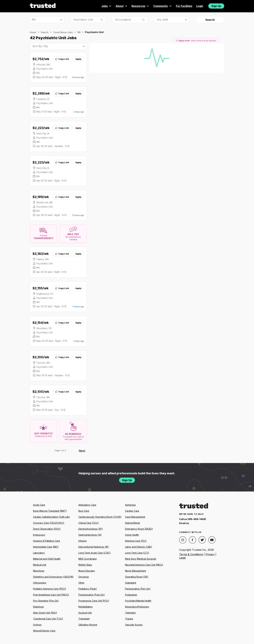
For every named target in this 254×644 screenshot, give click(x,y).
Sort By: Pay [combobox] (40, 46)
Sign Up (216, 6)
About (122, 6)
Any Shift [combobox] (162, 20)
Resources (140, 6)
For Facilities (184, 6)
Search (210, 20)
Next (82, 451)
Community (163, 6)
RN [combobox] (34, 20)
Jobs (107, 6)
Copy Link (62, 59)
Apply (78, 59)
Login (200, 6)
